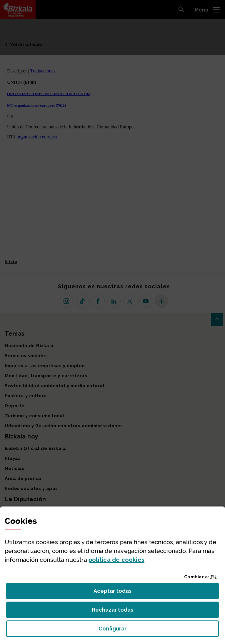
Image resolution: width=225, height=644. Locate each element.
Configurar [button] (146, 630)
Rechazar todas (117, 611)
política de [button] (116, 560)
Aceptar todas (118, 593)
